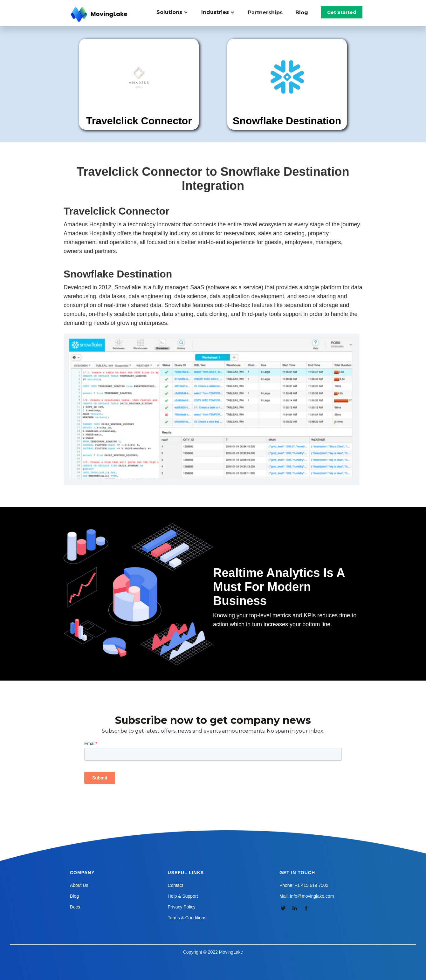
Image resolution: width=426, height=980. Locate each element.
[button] (176, 12)
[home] (100, 15)
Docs (75, 907)
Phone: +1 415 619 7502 (304, 885)
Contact (175, 885)
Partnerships (265, 13)
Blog (302, 13)
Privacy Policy (182, 907)
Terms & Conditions (187, 918)
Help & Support (183, 896)
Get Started (342, 12)
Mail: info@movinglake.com (307, 896)
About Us (79, 885)
